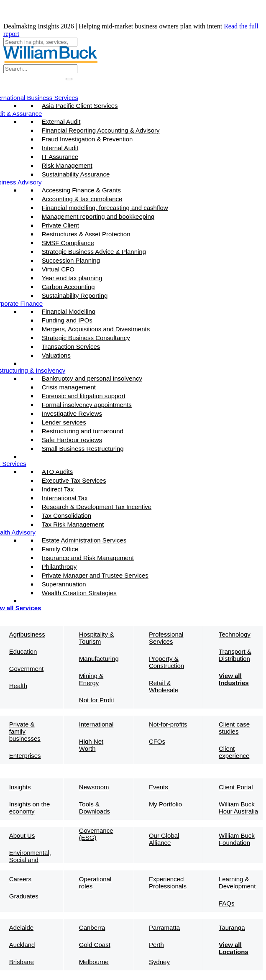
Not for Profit (97, 700)
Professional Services (166, 638)
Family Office (60, 549)
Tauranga (232, 928)
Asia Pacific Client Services (80, 106)
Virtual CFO (58, 269)
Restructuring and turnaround (83, 431)
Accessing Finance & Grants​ (81, 190)
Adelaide (21, 928)
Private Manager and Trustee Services (95, 575)
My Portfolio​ (165, 804)
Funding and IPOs (67, 320)
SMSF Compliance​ (68, 243)
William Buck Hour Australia (238, 808)
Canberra (92, 928)
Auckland (22, 945)
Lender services (64, 422)
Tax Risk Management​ (73, 524)
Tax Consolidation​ (66, 516)
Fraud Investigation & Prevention (87, 139)
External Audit (61, 122)
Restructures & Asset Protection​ (86, 234)
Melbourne (94, 962)
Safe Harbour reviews (72, 440)
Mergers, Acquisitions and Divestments (96, 329)
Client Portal (236, 787)
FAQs (227, 903)
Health (18, 686)
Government (27, 669)
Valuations (56, 355)
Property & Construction (166, 662)
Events (159, 787)
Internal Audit (60, 148)
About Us (22, 835)
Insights (20, 787)
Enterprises (25, 756)
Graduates (24, 896)
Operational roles (95, 883)
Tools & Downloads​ (95, 808)
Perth (156, 945)
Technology (235, 634)
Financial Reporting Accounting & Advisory (101, 130)
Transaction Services (71, 347)
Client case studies (234, 728)
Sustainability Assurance (76, 174)
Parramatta (164, 928)
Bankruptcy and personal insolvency (92, 378)
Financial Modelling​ (69, 311)
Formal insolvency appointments (87, 405)
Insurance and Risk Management (88, 558)
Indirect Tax (58, 489)
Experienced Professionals (168, 883)
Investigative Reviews (72, 413)
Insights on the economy (30, 808)
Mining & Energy (91, 679)
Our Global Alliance (164, 839)
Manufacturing (99, 659)
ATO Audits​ (57, 472)
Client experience (234, 752)
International (96, 724)
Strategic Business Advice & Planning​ (94, 252)
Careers (20, 879)
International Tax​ (65, 498)
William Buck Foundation (237, 839)
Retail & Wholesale (164, 686)
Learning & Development (237, 883)
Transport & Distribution (235, 655)
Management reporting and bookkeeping (98, 216)
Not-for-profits (168, 724)
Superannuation (64, 584)
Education (23, 651)
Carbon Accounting (68, 287)
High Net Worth (91, 745)
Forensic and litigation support (84, 396)
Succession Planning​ (71, 260)
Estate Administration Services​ (84, 540)
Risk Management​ (67, 165)
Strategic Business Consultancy (86, 338)
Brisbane (22, 962)
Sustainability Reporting (75, 296)
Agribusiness (27, 634)
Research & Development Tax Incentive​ (97, 507)
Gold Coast (95, 945)
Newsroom (94, 787)
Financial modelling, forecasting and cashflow (105, 208)
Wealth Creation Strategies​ (79, 593)
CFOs (157, 741)
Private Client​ (60, 225)
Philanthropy (59, 567)
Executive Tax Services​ (74, 480)
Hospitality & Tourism (96, 638)
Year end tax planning (72, 278)
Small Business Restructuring (83, 449)
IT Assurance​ (60, 157)
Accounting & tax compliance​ (82, 199)
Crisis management (69, 387)
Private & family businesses (25, 731)
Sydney (159, 962)
